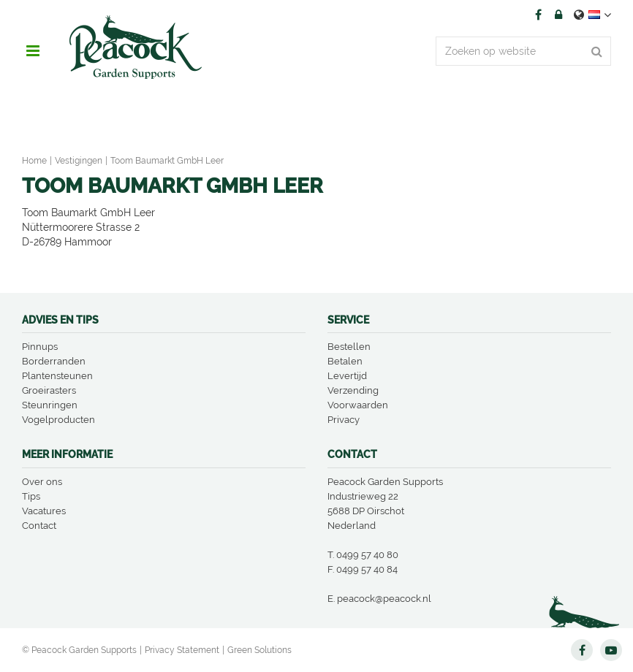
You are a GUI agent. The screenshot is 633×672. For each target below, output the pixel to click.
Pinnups (40, 347)
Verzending (353, 390)
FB (538, 15)
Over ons (42, 482)
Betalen (345, 361)
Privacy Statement (182, 650)
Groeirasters (49, 390)
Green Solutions (259, 650)
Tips (31, 496)
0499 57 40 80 (367, 555)
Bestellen (349, 347)
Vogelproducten (58, 420)
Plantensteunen (57, 376)
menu (33, 51)
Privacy (344, 420)
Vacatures (44, 511)
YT (611, 650)
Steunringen (50, 405)
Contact (39, 526)
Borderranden (54, 361)
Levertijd (347, 376)
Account (558, 15)
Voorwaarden (358, 405)
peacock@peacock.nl (384, 599)
